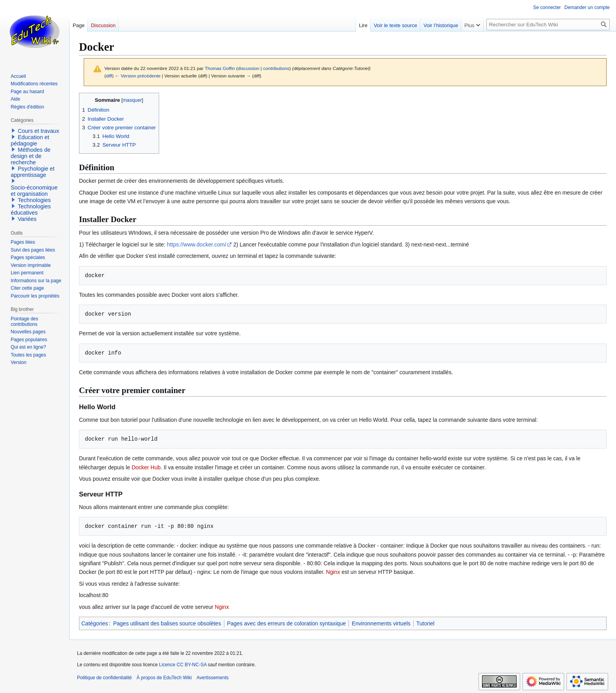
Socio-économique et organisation (34, 191)
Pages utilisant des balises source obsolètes (167, 623)
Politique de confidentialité (104, 678)
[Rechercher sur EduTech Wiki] (548, 25)
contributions (276, 68)
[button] (13, 131)
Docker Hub (146, 467)
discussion (248, 68)
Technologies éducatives (31, 210)
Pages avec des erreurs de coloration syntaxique (287, 623)
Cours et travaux (38, 131)
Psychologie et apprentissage (33, 172)
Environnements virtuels (381, 623)
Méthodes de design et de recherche (30, 156)
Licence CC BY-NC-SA (183, 665)
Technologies (34, 200)
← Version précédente (137, 76)
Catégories (95, 623)
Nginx (333, 572)
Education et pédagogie (30, 140)
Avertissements (213, 678)
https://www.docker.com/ (197, 244)
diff (109, 76)
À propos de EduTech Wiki (164, 678)
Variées (27, 219)
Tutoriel (425, 623)
